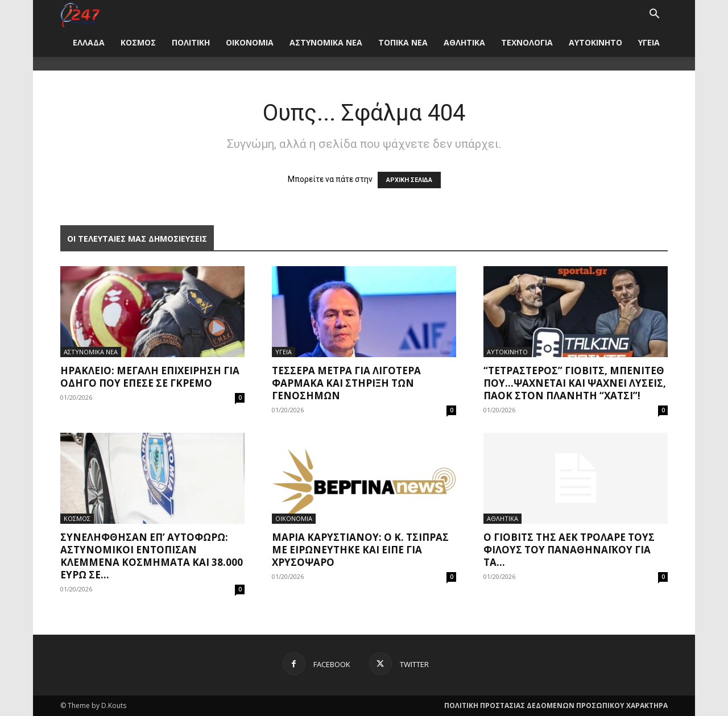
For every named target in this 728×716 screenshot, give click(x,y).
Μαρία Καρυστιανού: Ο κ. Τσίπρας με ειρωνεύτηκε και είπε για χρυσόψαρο (360, 550)
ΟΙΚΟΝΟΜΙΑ (250, 42)
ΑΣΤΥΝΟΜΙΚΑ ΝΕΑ (326, 42)
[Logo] (80, 14)
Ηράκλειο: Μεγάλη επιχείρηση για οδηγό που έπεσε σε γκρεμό (150, 377)
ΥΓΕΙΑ (649, 42)
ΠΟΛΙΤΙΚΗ (191, 42)
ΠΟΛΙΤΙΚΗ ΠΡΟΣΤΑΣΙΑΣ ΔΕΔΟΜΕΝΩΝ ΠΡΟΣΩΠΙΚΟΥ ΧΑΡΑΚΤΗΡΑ (556, 705)
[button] (654, 15)
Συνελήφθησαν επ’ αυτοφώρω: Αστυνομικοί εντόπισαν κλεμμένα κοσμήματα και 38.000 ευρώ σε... (152, 556)
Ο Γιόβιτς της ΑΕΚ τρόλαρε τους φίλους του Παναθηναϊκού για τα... (569, 550)
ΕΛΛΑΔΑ (89, 42)
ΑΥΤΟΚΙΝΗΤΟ (595, 42)
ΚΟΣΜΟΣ (138, 42)
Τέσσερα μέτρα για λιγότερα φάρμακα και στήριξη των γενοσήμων (346, 383)
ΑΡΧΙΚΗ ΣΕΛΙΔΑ (409, 180)
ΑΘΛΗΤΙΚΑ (464, 42)
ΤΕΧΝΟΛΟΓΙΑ (527, 42)
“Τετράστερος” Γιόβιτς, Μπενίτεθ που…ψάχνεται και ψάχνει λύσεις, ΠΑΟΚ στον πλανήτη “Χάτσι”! (575, 383)
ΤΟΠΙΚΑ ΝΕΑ (403, 42)
